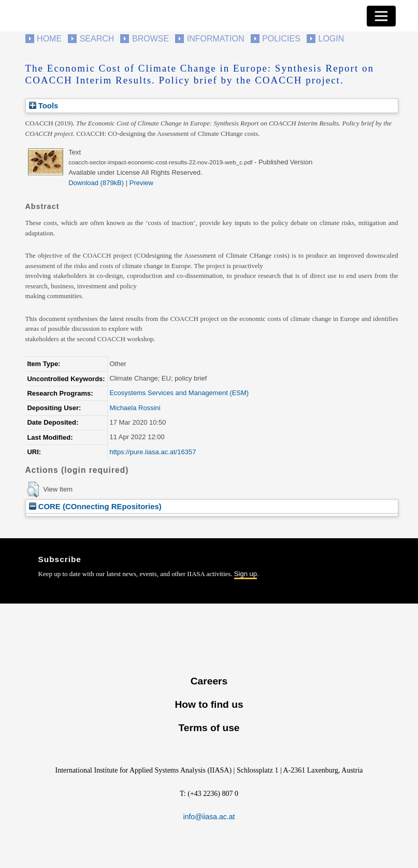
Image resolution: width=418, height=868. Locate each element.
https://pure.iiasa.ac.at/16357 (153, 452)
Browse (150, 39)
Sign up (246, 574)
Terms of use (209, 728)
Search (97, 39)
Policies (281, 39)
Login (331, 39)
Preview (141, 183)
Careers (209, 681)
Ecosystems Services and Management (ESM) (179, 393)
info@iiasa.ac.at (209, 817)
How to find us (209, 704)
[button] (33, 489)
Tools (44, 106)
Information (216, 39)
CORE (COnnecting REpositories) (95, 506)
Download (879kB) (96, 183)
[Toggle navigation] (381, 16)
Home (49, 39)
